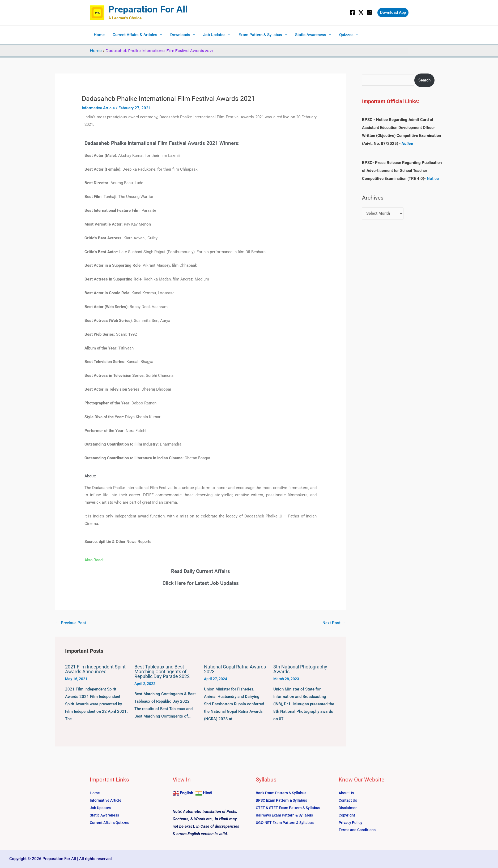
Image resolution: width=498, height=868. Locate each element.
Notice (407, 144)
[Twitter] (361, 12)
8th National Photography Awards (300, 669)
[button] (393, 13)
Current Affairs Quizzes (110, 823)
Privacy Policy (351, 823)
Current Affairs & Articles (135, 35)
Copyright (347, 815)
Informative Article (98, 108)
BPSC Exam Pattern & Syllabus (283, 800)
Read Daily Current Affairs (201, 571)
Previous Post (71, 623)
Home (99, 35)
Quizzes (346, 35)
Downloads (180, 35)
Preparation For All (148, 9)
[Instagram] (369, 12)
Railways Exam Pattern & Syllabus (286, 815)
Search (424, 80)
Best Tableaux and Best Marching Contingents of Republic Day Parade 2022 (162, 671)
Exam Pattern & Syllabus (260, 35)
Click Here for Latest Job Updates (201, 583)
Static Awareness (311, 35)
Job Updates (214, 35)
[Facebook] (352, 12)
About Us (347, 793)
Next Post (334, 623)
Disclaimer (348, 808)
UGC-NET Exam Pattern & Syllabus (286, 823)
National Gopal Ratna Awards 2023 (235, 669)
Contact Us (349, 800)
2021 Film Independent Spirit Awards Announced (95, 669)
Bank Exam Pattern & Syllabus (282, 793)
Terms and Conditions (358, 830)
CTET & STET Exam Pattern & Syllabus (290, 808)
